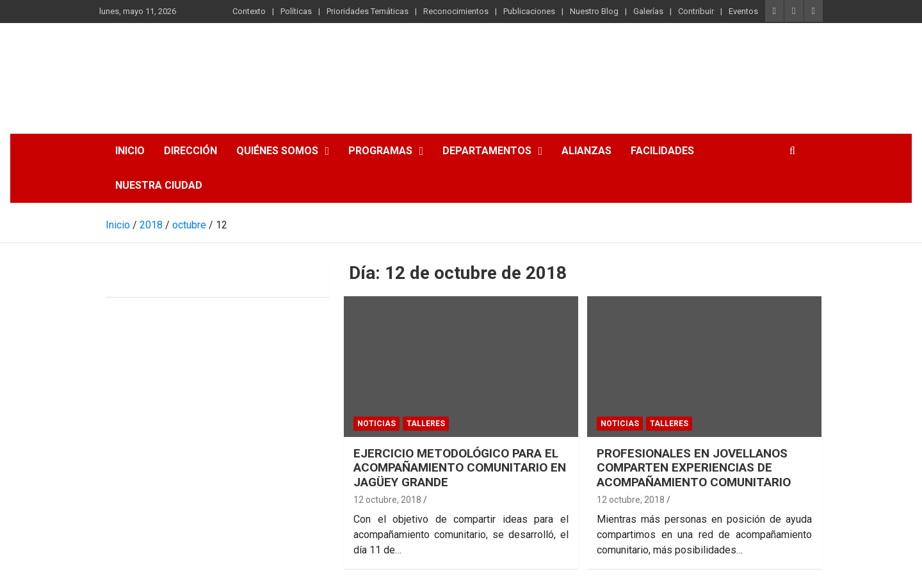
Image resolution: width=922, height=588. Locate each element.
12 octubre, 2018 (387, 500)
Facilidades (662, 151)
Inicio (130, 151)
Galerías (648, 11)
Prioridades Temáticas (368, 11)
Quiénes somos (277, 151)
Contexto (249, 11)
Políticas (296, 11)
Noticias (376, 424)
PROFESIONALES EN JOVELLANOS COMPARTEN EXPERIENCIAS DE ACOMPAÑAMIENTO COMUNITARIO (694, 468)
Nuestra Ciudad (159, 185)
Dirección (190, 151)
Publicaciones (529, 11)
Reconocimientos (456, 11)
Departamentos (487, 151)
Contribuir (696, 11)
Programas (380, 151)
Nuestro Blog (594, 11)
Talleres (426, 424)
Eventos (743, 11)
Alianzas (586, 151)
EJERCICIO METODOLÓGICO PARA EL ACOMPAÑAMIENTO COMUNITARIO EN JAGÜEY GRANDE (460, 468)
